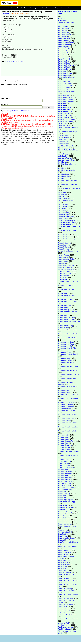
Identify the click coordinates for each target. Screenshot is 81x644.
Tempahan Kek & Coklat (66, 591)
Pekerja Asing (63, 279)
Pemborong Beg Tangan (66, 344)
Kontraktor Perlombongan (67, 239)
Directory (33, 8)
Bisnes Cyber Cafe (64, 53)
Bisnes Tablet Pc (64, 113)
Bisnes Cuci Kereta (64, 51)
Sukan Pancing (63, 568)
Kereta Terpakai (63, 198)
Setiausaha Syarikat (65, 532)
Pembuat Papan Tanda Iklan (68, 394)
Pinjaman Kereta (64, 475)
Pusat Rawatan (63, 506)
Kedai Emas (62, 168)
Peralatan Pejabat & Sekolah (68, 455)
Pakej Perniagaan (64, 20)
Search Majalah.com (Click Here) (67, 12)
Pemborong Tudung (65, 392)
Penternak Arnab (64, 437)
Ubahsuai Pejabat (64, 609)
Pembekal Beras (63, 293)
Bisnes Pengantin (64, 87)
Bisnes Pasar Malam (65, 83)
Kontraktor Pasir (63, 235)
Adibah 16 (5, 14)
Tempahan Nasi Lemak (66, 605)
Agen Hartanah (63, 27)
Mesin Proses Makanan (66, 265)
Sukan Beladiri (63, 562)
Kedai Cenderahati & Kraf (67, 164)
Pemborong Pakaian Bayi (67, 362)
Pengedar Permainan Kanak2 (68, 423)
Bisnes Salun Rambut (65, 99)
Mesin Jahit (62, 263)
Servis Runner (63, 530)
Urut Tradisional (63, 613)
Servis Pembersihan (65, 524)
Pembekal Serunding (65, 326)
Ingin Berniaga (63, 156)
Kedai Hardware (63, 174)
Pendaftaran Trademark (66, 407)
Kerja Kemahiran (64, 204)
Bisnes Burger (63, 47)
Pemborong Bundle (65, 346)
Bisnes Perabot (63, 89)
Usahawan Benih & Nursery (68, 619)
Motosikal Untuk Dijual (66, 269)
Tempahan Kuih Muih (65, 599)
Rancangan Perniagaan (66, 512)
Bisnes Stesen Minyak (66, 111)
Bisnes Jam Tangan (65, 69)
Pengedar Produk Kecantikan (68, 427)
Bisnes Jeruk (62, 71)
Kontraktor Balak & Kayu (67, 223)
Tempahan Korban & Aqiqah (68, 595)
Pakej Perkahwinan (65, 273)
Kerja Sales (62, 211)
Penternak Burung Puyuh (67, 441)
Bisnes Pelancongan (65, 85)
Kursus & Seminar (64, 243)
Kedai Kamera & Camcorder (68, 180)
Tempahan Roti (63, 607)
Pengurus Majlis (64, 435)
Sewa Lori (61, 540)
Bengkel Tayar (63, 37)
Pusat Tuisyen (63, 510)
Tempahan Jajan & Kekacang (68, 580)
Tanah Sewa (62, 570)
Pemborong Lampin (65, 358)
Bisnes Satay (62, 103)
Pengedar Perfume (64, 421)
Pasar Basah (62, 277)
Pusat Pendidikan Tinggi (66, 502)
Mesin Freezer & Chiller (66, 259)
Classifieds (11, 8)
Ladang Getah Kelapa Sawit (68, 251)
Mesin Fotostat (63, 257)
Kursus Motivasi (64, 249)
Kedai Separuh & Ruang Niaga (69, 188)
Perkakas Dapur (63, 463)
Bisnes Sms (62, 105)
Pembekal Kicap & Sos (66, 310)
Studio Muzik (63, 560)
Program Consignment (66, 487)
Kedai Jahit (62, 178)
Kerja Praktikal (63, 208)
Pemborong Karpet (65, 352)
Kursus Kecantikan (64, 245)
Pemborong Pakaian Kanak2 (68, 366)
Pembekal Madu (64, 316)
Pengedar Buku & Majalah (67, 415)
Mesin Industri (63, 261)
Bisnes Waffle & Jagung (66, 119)
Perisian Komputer (64, 461)
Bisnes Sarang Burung (66, 101)
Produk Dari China (64, 483)
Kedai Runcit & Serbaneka (67, 184)
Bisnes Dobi (62, 55)
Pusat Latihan (63, 496)
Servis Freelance (64, 520)
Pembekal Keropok (65, 308)
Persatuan (61, 18)
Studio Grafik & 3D (65, 552)
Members (49, 8)
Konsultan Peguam (65, 215)
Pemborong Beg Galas (66, 342)
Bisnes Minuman (64, 81)
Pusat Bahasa (63, 492)
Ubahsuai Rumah (64, 611)
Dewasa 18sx (63, 124)
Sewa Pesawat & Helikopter (68, 542)
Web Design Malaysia (65, 627)
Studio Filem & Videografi (67, 546)
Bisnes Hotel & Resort (66, 65)
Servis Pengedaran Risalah (67, 526)
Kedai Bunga (62, 162)
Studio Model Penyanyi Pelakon (66, 557)
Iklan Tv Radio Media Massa (68, 150)
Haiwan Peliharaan (65, 138)
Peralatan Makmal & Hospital (68, 451)
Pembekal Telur (63, 328)
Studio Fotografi (64, 550)
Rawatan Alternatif (64, 514)
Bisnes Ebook (63, 57)
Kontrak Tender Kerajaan (67, 221)
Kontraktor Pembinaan (66, 237)
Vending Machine (64, 625)
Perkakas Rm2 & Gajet (66, 467)
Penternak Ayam (63, 439)
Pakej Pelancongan (65, 271)
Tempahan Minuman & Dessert (66, 602)
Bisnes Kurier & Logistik (66, 77)
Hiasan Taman (63, 144)
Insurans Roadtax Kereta (67, 160)
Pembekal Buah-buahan (66, 295)
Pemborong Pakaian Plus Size (68, 374)
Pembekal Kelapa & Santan (68, 301)
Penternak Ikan (63, 443)
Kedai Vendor (63, 194)
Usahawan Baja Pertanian (67, 615)
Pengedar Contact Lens (66, 419)
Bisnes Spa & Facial (65, 107)
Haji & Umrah (63, 140)
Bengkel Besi (62, 31)
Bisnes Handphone (65, 61)
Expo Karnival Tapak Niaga (67, 132)
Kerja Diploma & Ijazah (66, 200)
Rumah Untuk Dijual (65, 518)
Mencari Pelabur (64, 255)
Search (20, 8)
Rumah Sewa (63, 516)
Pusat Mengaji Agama (65, 500)
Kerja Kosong (63, 206)
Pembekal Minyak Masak (67, 320)
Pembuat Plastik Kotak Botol (68, 398)
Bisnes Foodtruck (64, 59)
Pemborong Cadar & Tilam (67, 348)
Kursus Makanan (64, 247)
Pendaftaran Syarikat (65, 405)
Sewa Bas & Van (64, 534)
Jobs (26, 8)
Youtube (41, 8)
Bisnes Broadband (64, 45)
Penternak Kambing (65, 445)
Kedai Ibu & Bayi (64, 176)
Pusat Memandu (64, 498)
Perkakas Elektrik (64, 465)
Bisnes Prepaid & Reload (67, 91)
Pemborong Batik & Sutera (67, 338)
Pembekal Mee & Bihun (66, 318)
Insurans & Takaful (65, 158)
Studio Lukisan (63, 554)
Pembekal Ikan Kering (66, 299)
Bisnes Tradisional (64, 115)
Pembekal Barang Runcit (67, 289)
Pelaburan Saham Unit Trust (68, 281)
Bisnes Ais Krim (63, 41)
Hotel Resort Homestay (66, 146)
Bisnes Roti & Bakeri (65, 97)
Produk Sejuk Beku (65, 485)
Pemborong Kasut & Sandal (68, 354)
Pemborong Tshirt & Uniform (68, 386)
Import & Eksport (64, 154)
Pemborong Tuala (64, 390)
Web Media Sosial (64, 629)
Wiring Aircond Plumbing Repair (67, 632)
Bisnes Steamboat (64, 109)
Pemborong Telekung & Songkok (66, 383)
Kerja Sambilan (63, 213)
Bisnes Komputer (64, 75)
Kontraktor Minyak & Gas (67, 231)
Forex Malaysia (63, 136)
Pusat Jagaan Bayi (64, 494)
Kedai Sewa (62, 192)
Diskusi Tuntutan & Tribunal (68, 128)
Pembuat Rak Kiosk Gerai (67, 402)
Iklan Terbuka (63, 148)
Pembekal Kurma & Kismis (67, 312)
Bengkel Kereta (63, 33)
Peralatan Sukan (64, 459)
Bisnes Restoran (63, 95)
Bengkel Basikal (64, 29)
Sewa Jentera (62, 536)
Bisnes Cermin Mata (65, 49)
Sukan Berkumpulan (65, 564)
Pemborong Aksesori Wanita (68, 334)
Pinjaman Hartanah (65, 471)
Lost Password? (24, 111)
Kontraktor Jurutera (65, 225)
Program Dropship (64, 489)
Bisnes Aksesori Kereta (66, 43)
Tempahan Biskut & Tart (66, 574)
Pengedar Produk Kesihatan (68, 431)
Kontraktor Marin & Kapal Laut (69, 227)
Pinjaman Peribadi (64, 477)
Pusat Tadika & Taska (65, 508)
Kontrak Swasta (63, 219)
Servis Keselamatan (65, 522)
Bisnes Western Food (65, 121)
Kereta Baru (62, 196)
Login (68, 8)
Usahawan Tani (63, 623)
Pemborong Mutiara (65, 360)
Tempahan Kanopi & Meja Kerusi (67, 585)
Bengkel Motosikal (65, 35)
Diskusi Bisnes (63, 126)
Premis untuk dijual (65, 481)
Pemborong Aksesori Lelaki (67, 330)
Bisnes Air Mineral (64, 39)
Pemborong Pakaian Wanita (68, 378)
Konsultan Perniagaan (66, 22)
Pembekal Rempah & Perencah (69, 322)
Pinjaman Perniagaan (65, 479)
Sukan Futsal (62, 566)
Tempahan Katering (65, 589)
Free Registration (11, 111)
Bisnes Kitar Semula (65, 73)
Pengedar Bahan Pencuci (67, 411)
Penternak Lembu (64, 447)
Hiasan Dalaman (64, 142)
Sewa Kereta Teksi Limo (15, 61)
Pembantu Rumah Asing (66, 285)
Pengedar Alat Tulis (65, 409)
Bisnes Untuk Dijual (65, 117)
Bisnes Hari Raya (64, 63)
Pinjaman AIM (63, 469)
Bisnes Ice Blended (65, 67)
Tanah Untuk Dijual (65, 572)
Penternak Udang (64, 449)
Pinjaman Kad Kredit (65, 473)
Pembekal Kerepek (64, 305)
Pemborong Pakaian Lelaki (67, 370)
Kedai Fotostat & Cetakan (67, 170)
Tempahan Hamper (65, 578)
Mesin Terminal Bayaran (66, 267)
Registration (59, 8)
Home (3, 8)
